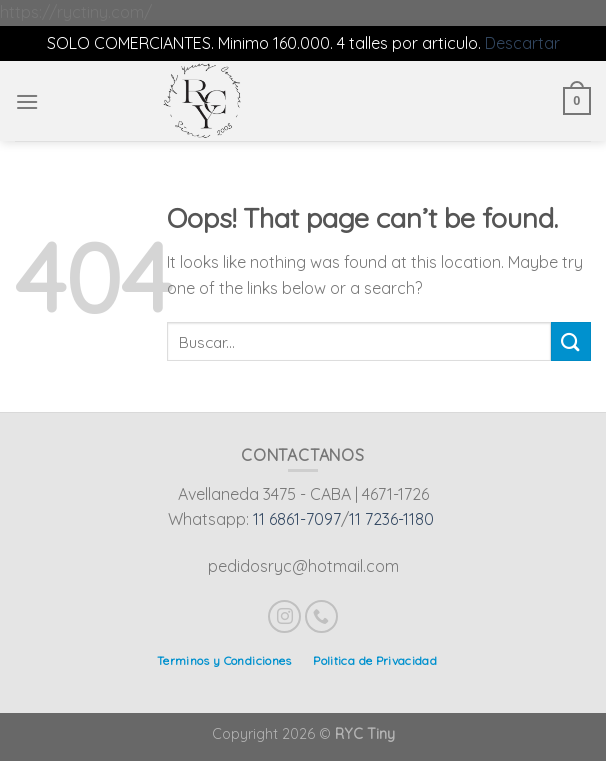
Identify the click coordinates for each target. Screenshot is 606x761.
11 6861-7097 (297, 519)
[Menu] (27, 101)
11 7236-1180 (391, 519)
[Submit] (571, 341)
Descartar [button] (522, 43)
